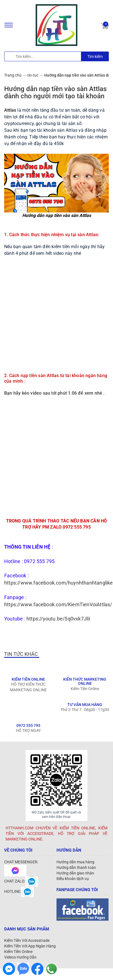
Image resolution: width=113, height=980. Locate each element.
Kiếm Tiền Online (18, 952)
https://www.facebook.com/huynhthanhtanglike (59, 583)
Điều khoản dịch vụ (73, 879)
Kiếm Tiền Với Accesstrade (27, 940)
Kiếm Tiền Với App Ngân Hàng (30, 946)
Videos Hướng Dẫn (20, 957)
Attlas (10, 110)
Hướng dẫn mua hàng (75, 862)
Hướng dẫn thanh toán (76, 867)
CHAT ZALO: (21, 881)
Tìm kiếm (95, 57)
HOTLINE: (19, 891)
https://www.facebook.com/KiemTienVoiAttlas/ (58, 604)
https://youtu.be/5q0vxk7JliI (58, 619)
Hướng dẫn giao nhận (75, 873)
